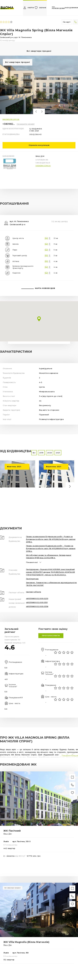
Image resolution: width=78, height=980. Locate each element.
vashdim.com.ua (43, 166)
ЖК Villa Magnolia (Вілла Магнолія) (26, 942)
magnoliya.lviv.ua (11, 119)
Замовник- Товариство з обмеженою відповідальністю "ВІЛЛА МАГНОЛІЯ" (51, 584)
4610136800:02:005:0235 (37, 598)
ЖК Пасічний (12, 831)
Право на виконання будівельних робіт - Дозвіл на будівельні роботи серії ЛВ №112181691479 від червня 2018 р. (51, 548)
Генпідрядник (32, 579)
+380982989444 (9, 124)
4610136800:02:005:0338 (37, 606)
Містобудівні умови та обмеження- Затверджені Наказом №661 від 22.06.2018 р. (49, 556)
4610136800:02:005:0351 (37, 602)
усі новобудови (58, 8)
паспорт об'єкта (34, 592)
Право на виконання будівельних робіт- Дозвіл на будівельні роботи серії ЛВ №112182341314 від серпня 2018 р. (51, 539)
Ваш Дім (40, 156)
